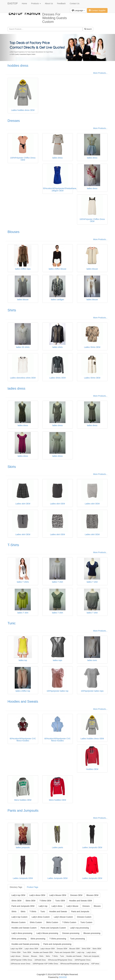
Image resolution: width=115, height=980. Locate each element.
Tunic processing (77, 939)
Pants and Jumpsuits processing (57, 944)
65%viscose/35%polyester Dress (60, 960)
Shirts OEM (17, 901)
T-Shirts (13, 545)
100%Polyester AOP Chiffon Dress (45, 964)
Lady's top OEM (18, 895)
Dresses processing (71, 933)
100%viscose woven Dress (20, 964)
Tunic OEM (60, 901)
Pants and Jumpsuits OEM (23, 906)
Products (36, 3)
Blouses (14, 232)
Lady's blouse (72, 906)
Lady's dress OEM (37, 895)
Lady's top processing (79, 928)
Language (78, 10)
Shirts (12, 310)
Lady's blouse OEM (58, 895)
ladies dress (17, 388)
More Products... (100, 73)
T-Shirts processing (58, 939)
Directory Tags (16, 887)
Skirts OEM (30, 901)
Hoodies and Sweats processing (25, 944)
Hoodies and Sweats (23, 701)
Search (88, 29)
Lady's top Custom (20, 917)
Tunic (12, 623)
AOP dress (95, 964)
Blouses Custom (19, 922)
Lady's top (43, 906)
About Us (49, 3)
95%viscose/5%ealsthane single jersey (75, 964)
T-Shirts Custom (69, 922)
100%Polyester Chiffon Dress (21, 960)
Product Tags (33, 887)
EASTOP (13, 3)
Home (24, 3)
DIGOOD (63, 977)
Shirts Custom (36, 922)
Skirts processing (38, 939)
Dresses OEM (76, 895)
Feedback (61, 3)
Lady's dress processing (22, 933)
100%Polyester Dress (82, 960)
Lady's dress (57, 906)
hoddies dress (18, 66)
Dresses (14, 121)
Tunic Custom (86, 922)
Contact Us (75, 3)
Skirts (12, 467)
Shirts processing (19, 939)
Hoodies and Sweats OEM (80, 901)
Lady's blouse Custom (63, 917)
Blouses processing (92, 933)
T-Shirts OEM (45, 901)
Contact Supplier (97, 10)
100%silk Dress (40, 960)
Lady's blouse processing (47, 933)
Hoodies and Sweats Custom (24, 928)
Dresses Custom (84, 917)
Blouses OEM (92, 895)
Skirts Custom (52, 922)
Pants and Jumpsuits (23, 810)
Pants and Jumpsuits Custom (53, 928)
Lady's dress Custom (41, 917)
